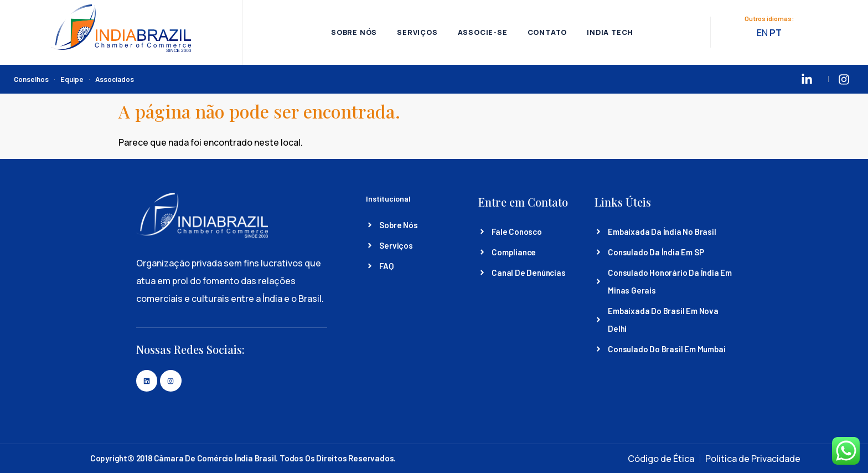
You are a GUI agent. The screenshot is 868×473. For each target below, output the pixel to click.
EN (763, 33)
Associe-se (482, 33)
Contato (549, 33)
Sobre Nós (352, 33)
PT (777, 33)
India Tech (613, 33)
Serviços (416, 33)
